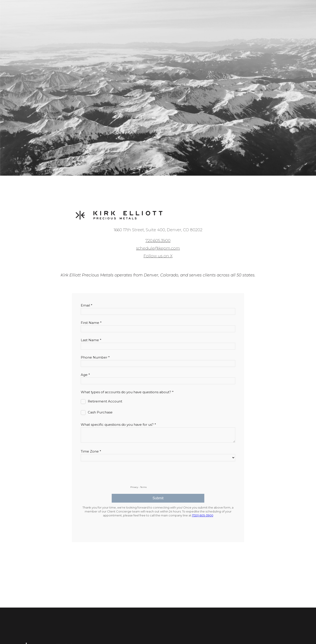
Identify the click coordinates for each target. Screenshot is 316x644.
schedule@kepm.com (158, 248)
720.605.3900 (158, 241)
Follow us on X (158, 256)
